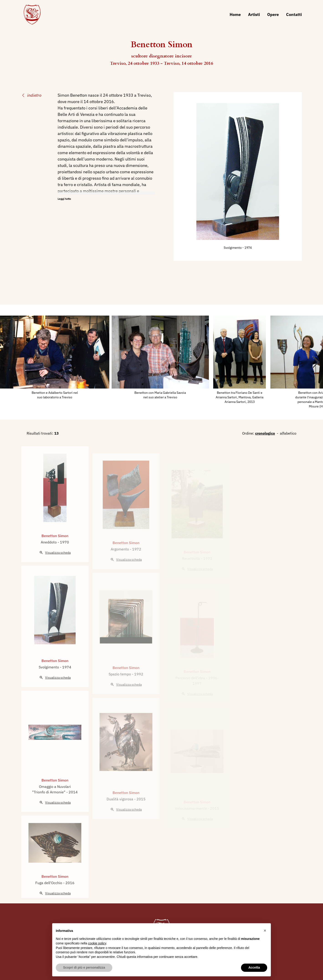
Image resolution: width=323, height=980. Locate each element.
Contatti (294, 14)
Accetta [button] (254, 967)
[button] (265, 931)
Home (235, 14)
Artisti (254, 14)
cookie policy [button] (97, 943)
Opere (273, 14)
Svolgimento (233, 248)
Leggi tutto (64, 199)
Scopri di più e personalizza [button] (84, 967)
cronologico (265, 433)
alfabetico (288, 433)
